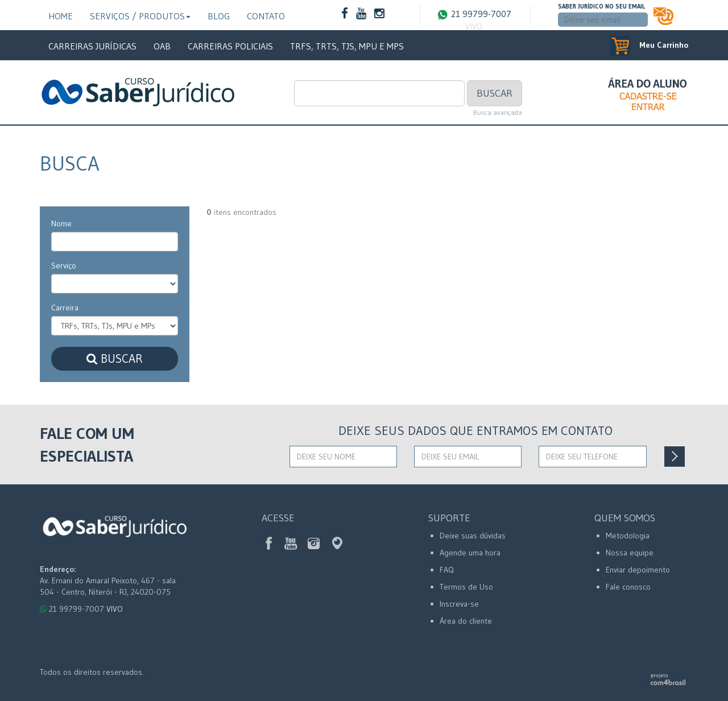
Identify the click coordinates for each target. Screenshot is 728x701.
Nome (61, 223)
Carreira (65, 308)
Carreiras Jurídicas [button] (92, 46)
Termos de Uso (466, 587)
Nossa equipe (630, 553)
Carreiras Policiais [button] (230, 46)
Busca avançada (498, 112)
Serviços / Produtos (140, 16)
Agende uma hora (470, 553)
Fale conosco (628, 587)
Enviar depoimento (638, 570)
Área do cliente (466, 621)
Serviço (64, 266)
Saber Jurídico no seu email (601, 6)
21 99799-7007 (474, 20)
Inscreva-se (459, 604)
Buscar (495, 93)
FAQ (447, 570)
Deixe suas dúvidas (473, 536)
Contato (266, 16)
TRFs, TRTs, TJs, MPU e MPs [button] (347, 46)
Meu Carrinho (649, 45)
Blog (219, 16)
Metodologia (628, 536)
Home (61, 16)
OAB (162, 46)
